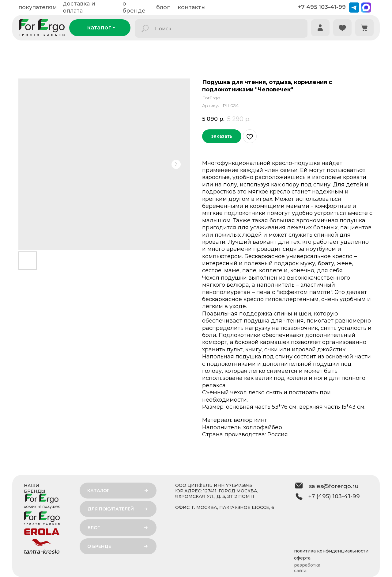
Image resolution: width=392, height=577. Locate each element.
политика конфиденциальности (331, 551)
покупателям (38, 7)
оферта (302, 558)
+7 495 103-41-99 (322, 7)
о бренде (134, 7)
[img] (320, 28)
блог (163, 7)
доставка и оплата (79, 7)
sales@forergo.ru (334, 486)
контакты (192, 7)
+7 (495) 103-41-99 (334, 496)
